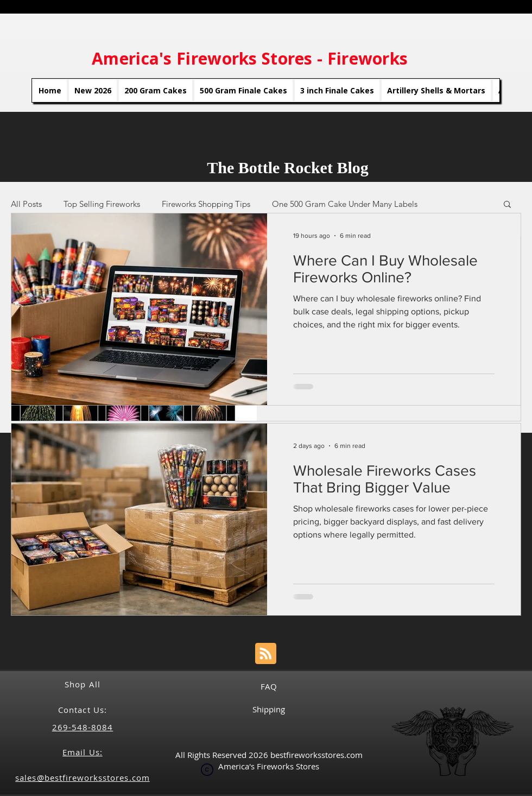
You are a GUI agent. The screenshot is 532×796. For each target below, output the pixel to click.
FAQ (269, 686)
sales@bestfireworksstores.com (82, 778)
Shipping (269, 709)
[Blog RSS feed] (266, 654)
